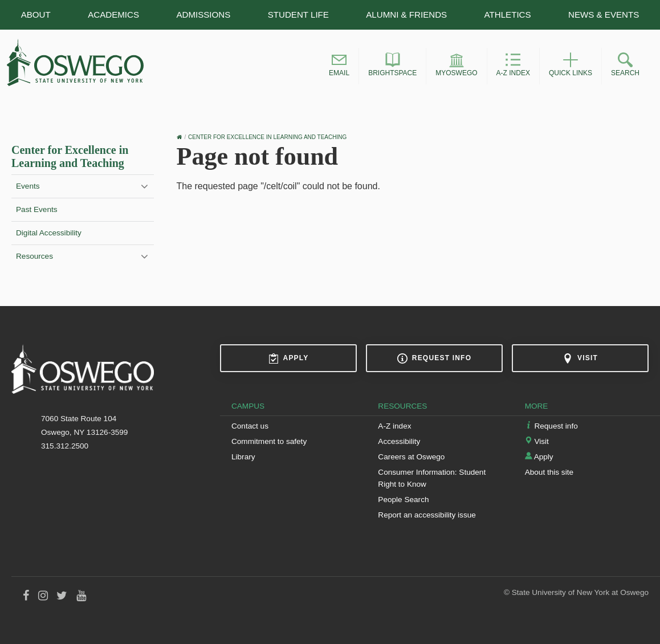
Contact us (250, 426)
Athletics (508, 15)
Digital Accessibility (49, 233)
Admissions (203, 15)
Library (243, 457)
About (36, 15)
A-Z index (394, 426)
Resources (34, 256)
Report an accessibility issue (427, 515)
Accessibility (399, 441)
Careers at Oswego (411, 457)
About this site (549, 472)
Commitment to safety (269, 441)
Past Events (37, 209)
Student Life (298, 15)
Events (28, 186)
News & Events (604, 15)
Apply (289, 358)
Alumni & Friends (406, 15)
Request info (434, 358)
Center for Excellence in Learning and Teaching (70, 156)
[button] (339, 66)
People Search (403, 500)
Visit (580, 358)
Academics (113, 15)
